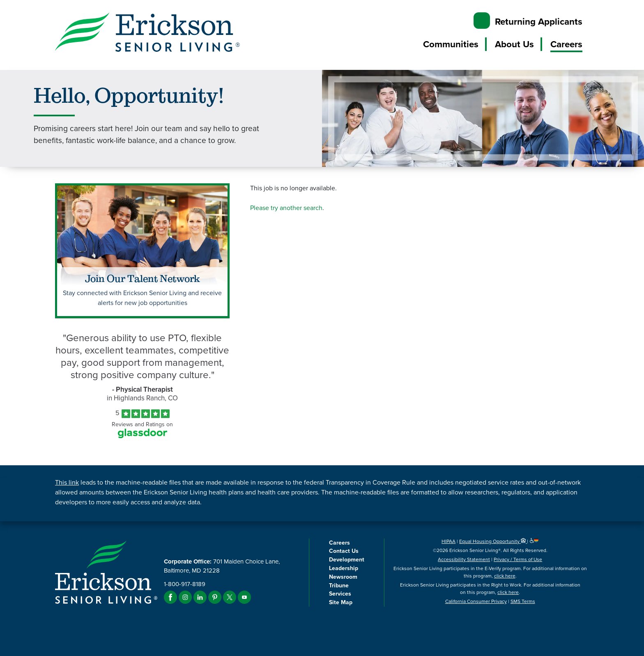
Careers (566, 44)
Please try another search (286, 208)
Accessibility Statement (464, 559)
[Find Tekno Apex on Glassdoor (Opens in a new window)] (143, 436)
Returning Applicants (539, 21)
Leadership (344, 568)
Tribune (339, 585)
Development (347, 559)
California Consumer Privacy (476, 601)
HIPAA (448, 541)
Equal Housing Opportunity (493, 541)
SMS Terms (523, 601)
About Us (514, 44)
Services (340, 594)
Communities (451, 44)
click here (505, 576)
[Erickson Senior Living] (147, 33)
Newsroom (343, 577)
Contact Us (344, 551)
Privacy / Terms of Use (518, 559)
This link (67, 482)
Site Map (341, 602)
